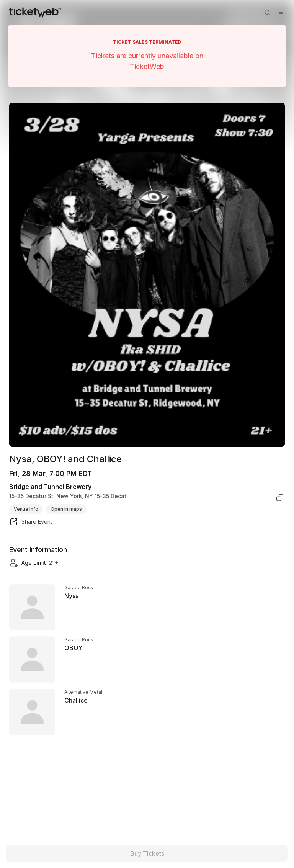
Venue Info (26, 509)
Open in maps (66, 509)
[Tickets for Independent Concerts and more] (35, 12)
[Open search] (267, 12)
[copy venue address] (280, 498)
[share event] (31, 523)
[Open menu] (281, 12)
